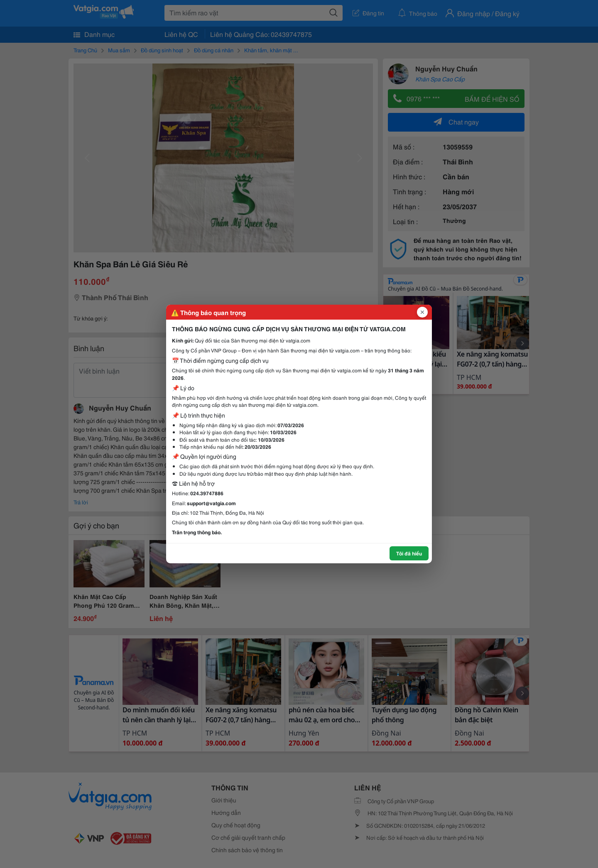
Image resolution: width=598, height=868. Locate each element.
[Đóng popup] (422, 312)
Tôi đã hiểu (409, 553)
